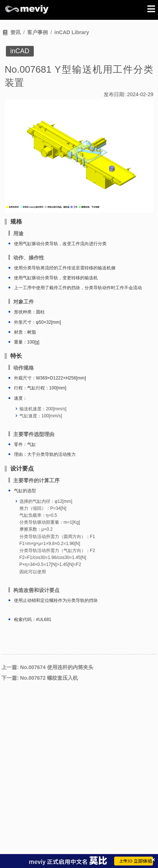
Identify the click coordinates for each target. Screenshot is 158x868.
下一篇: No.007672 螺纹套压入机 (40, 678)
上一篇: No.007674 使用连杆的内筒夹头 (47, 667)
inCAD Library (72, 32)
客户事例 (37, 32)
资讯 (15, 32)
